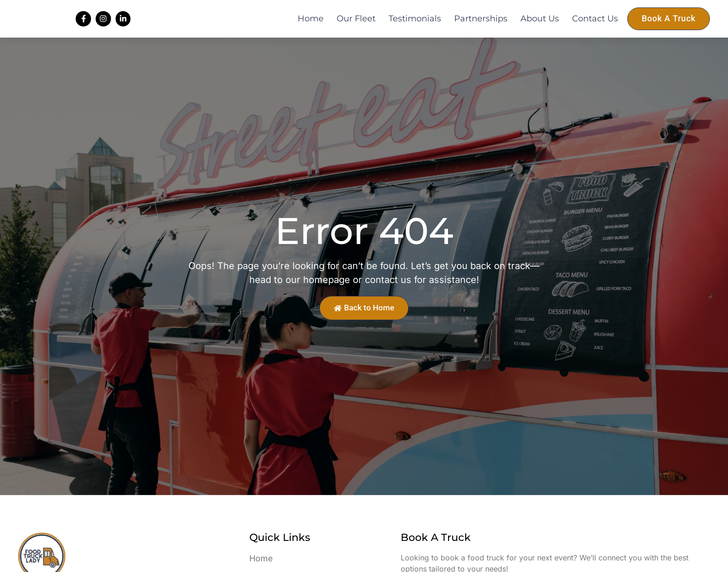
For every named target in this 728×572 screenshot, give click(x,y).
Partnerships (481, 26)
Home (311, 26)
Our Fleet (356, 26)
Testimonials (415, 26)
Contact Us (595, 26)
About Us (540, 26)
